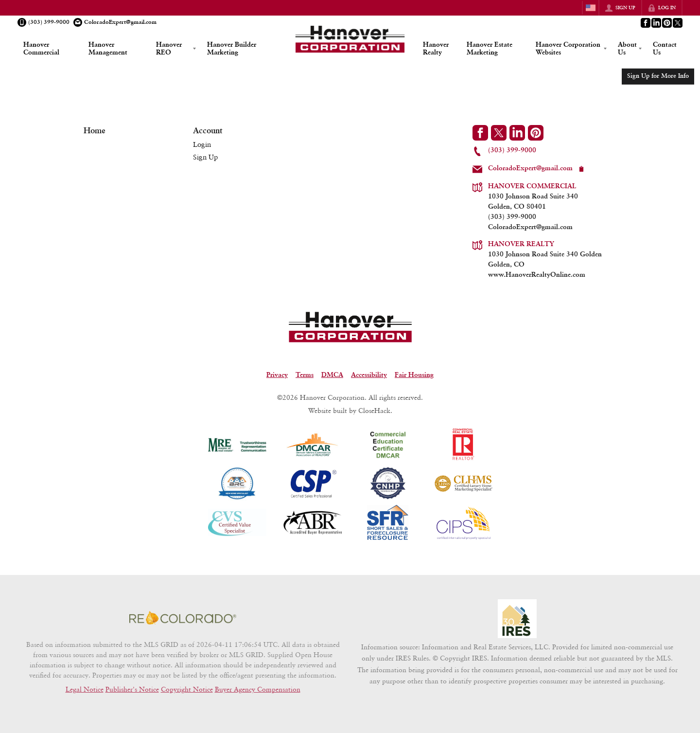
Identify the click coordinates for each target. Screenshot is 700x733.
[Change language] (591, 8)
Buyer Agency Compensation (258, 689)
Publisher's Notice (132, 689)
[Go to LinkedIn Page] (656, 23)
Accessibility (369, 375)
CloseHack (374, 410)
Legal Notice (85, 689)
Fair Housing (414, 375)
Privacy (277, 375)
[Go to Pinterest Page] (666, 23)
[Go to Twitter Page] (677, 23)
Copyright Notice (187, 689)
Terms (305, 375)
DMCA (332, 375)
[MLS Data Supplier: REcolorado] (183, 618)
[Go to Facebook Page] (645, 23)
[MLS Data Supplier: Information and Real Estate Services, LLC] (517, 619)
